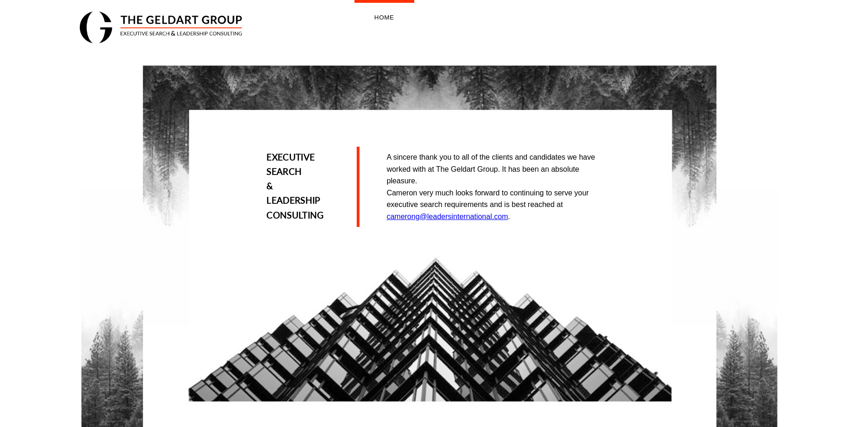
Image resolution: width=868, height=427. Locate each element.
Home (384, 17)
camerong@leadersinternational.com (447, 217)
